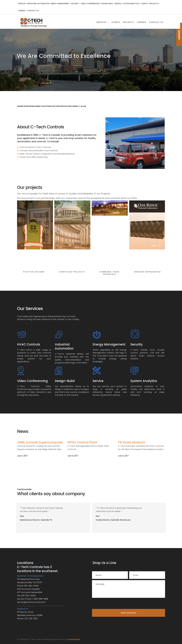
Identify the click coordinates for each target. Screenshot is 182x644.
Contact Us (33, 11)
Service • (119, 4)
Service (98, 381)
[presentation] (111, 604)
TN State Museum (132, 442)
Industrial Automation (64, 346)
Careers (141, 22)
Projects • (154, 4)
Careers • (22, 11)
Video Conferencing (32, 381)
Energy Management (109, 344)
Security (137, 344)
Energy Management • (61, 4)
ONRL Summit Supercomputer (40, 442)
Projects (128, 22)
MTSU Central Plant (82, 442)
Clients (116, 22)
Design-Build (65, 381)
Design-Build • (108, 4)
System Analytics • (132, 4)
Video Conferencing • (91, 4)
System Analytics (144, 381)
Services (101, 22)
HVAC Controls (29, 344)
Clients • (145, 4)
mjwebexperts (74, 639)
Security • (76, 4)
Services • (22, 4)
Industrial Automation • (39, 4)
